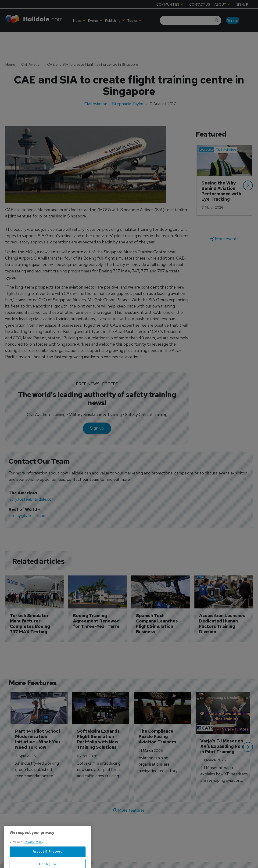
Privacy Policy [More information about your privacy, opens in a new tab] (33, 856)
